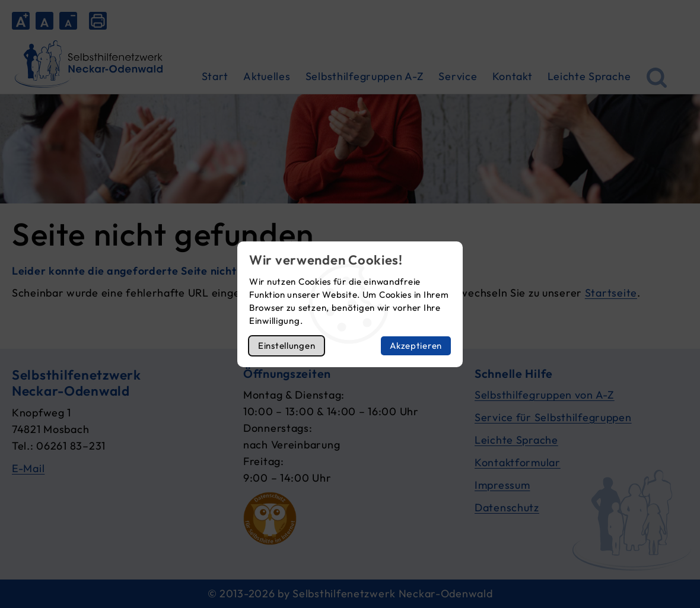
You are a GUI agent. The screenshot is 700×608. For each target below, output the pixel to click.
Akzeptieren (416, 346)
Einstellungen (287, 346)
